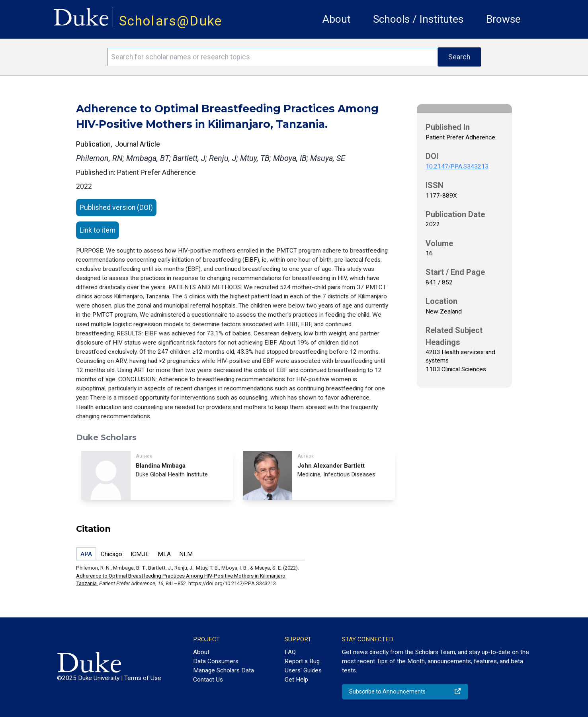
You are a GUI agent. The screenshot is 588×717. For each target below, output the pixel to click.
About (337, 19)
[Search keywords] (273, 57)
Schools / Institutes (418, 19)
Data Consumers (216, 661)
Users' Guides (303, 670)
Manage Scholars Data (224, 670)
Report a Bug (302, 661)
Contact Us (208, 680)
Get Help (296, 680)
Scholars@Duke (171, 21)
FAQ (290, 652)
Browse (503, 19)
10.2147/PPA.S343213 (457, 167)
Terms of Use (143, 678)
